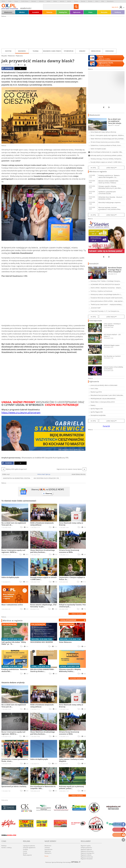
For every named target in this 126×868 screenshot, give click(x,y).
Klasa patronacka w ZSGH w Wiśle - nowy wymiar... (107, 301)
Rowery (93, 405)
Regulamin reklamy (86, 855)
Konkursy (118, 12)
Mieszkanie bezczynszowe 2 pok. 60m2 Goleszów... (107, 395)
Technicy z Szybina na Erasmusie (101, 291)
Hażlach (49, 1)
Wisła (103, 1)
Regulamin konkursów (87, 857)
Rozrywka (104, 12)
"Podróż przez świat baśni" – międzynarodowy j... (107, 304)
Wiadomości (8, 12)
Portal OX (106, 426)
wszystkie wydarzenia (77, 678)
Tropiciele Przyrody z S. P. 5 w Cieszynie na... (105, 311)
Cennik (25, 851)
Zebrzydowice (110, 1)
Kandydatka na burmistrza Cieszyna (17, 478)
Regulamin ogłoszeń (86, 849)
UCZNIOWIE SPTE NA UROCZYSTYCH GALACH (105, 284)
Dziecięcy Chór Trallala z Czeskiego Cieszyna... (106, 281)
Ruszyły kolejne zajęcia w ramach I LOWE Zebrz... (107, 162)
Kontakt (25, 853)
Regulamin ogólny (86, 846)
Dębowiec (34, 1)
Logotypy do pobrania (29, 846)
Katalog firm (63, 12)
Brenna (3, 1)
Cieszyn (16, 1)
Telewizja (49, 12)
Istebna (55, 1)
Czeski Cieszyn (25, 1)
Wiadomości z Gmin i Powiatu (52, 51)
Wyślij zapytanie (27, 855)
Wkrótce (22, 12)
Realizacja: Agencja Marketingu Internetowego (63, 862)
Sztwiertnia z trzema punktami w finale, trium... (106, 145)
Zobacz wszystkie (77, 614)
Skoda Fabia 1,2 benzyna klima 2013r (103, 402)
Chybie (10, 1)
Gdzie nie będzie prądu (98, 149)
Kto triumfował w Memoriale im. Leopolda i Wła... (107, 152)
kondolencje (110, 51)
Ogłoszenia (77, 12)
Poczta (46, 856)
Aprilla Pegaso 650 (97, 409)
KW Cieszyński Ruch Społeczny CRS (46, 478)
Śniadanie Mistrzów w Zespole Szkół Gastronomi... (107, 298)
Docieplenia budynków (98, 415)
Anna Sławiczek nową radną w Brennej (103, 132)
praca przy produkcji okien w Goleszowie (104, 385)
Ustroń (97, 1)
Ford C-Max (94, 389)
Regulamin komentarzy (87, 851)
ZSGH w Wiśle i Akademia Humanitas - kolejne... (106, 288)
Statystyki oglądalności (29, 848)
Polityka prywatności (86, 848)
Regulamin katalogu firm (88, 853)
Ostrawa (76, 1)
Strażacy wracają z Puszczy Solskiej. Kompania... (106, 159)
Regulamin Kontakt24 (87, 859)
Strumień (90, 1)
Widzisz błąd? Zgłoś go (44, 474)
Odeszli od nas (96, 51)
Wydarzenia (19, 56)
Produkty (25, 849)
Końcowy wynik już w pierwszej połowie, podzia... (107, 155)
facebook (7, 68)
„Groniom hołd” (96, 308)
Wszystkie (8, 51)
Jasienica (62, 1)
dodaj (68, 620)
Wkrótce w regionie (13, 621)
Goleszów (41, 1)
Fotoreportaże (69, 51)
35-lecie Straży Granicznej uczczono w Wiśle (105, 142)
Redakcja (4, 846)
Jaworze (69, 1)
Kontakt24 (36, 12)
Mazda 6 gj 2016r (96, 392)
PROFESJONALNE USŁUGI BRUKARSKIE (103, 399)
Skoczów (83, 1)
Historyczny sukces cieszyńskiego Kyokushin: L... (106, 294)
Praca (90, 12)
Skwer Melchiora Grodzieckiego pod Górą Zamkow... (108, 139)
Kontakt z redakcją (6, 848)
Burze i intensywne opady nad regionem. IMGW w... (108, 135)
